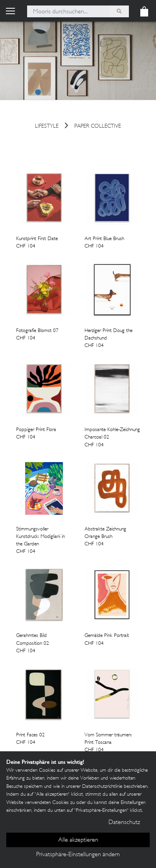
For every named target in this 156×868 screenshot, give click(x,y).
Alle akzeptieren (78, 840)
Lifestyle (47, 127)
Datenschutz (124, 823)
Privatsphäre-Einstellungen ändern (78, 855)
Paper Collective (98, 127)
